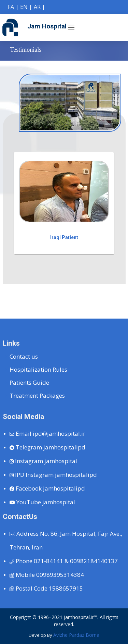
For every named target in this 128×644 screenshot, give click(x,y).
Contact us (24, 356)
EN (24, 7)
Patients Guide (29, 382)
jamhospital (43, 461)
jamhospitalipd (47, 447)
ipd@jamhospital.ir (47, 434)
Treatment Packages (37, 395)
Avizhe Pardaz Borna (76, 635)
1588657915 (46, 588)
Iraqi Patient (64, 237)
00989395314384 (47, 575)
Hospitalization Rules (38, 369)
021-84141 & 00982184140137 (64, 561)
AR (37, 7)
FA (11, 7)
